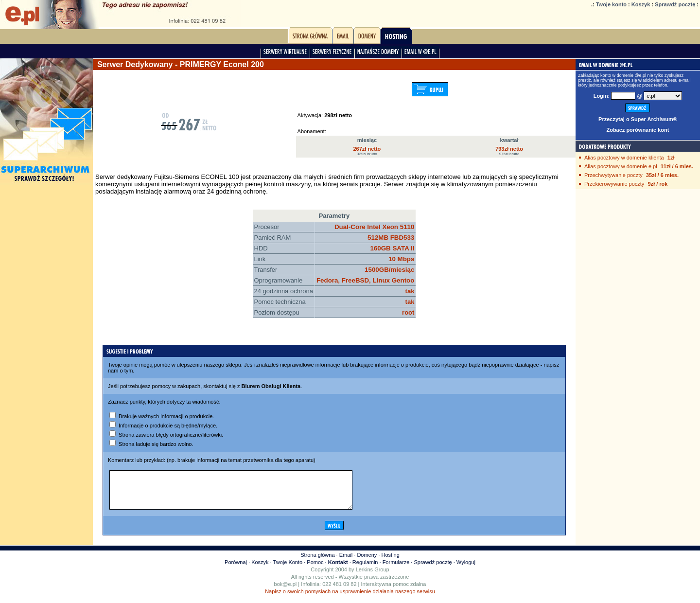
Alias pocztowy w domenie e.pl (621, 166)
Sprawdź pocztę (675, 4)
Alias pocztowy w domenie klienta (624, 158)
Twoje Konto (288, 569)
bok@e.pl (286, 591)
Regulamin (365, 569)
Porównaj (236, 569)
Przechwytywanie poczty (613, 175)
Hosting (391, 562)
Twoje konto (611, 4)
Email (346, 562)
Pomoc (315, 569)
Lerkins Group (373, 577)
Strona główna (317, 562)
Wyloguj (466, 569)
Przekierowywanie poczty (614, 184)
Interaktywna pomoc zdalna (394, 591)
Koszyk (641, 4)
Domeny (367, 562)
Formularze (396, 569)
